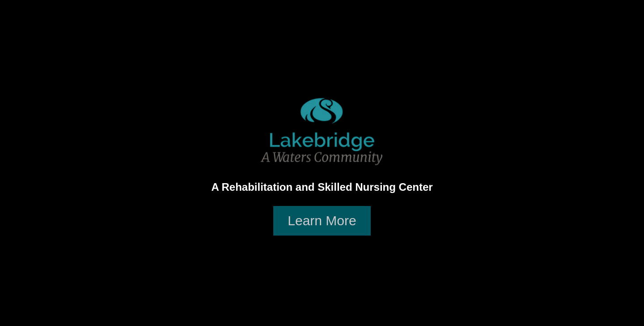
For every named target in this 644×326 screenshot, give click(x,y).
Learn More (322, 221)
